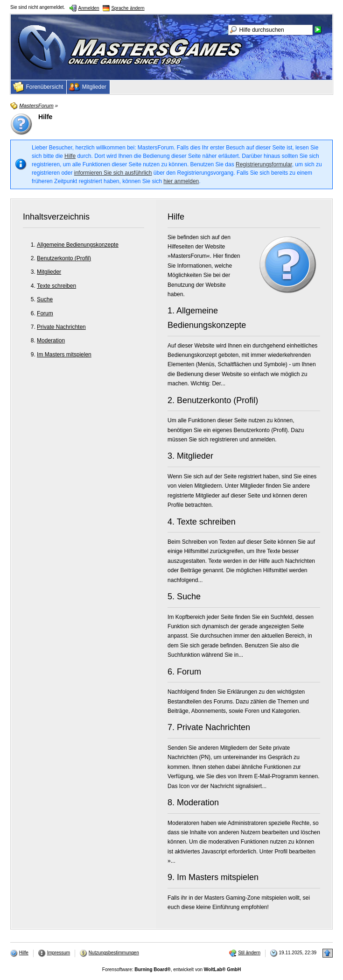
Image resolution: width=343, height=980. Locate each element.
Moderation (51, 341)
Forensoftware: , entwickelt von (171, 969)
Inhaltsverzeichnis (56, 217)
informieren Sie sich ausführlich (113, 173)
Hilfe (70, 156)
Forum (45, 313)
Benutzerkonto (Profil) (64, 258)
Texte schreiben (56, 286)
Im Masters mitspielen (64, 355)
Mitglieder (49, 272)
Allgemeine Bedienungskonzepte (78, 245)
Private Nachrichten (61, 327)
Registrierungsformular (264, 164)
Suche (45, 299)
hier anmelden (181, 181)
